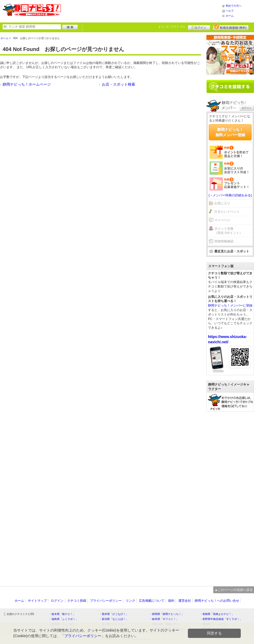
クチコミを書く (230, 86)
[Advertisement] (141, 11)
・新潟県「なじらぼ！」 (114, 619)
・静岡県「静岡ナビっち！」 (167, 614)
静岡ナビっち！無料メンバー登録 (230, 132)
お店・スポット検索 (119, 84)
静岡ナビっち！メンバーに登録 (230, 305)
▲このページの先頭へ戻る (234, 590)
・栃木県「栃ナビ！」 (62, 614)
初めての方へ (234, 6)
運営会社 (185, 601)
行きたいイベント (227, 212)
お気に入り (222, 203)
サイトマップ (37, 601)
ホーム (230, 16)
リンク (130, 601)
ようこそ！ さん (172, 27)
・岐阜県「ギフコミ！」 (164, 619)
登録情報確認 (224, 241)
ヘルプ (230, 11)
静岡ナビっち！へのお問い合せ (217, 601)
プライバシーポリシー (106, 601)
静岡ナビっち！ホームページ (27, 84)
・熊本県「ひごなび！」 (114, 614)
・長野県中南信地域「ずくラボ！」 (221, 619)
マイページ (222, 220)
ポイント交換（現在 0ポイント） (228, 231)
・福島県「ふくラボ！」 (63, 619)
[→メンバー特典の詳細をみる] (230, 195)
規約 (171, 601)
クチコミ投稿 (77, 601)
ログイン (199, 27)
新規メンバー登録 (231, 27)
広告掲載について (152, 601)
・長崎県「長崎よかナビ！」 (217, 614)
